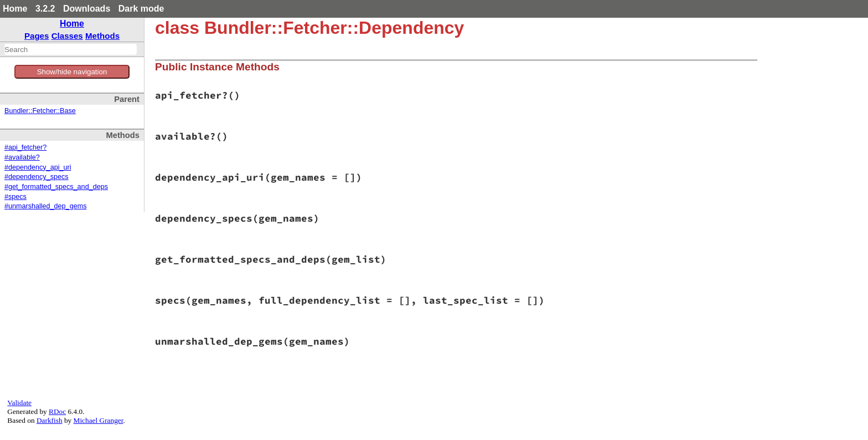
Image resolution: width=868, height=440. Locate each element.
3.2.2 (45, 9)
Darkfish (50, 420)
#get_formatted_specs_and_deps (56, 187)
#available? (22, 157)
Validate (19, 403)
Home (15, 9)
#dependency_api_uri (38, 167)
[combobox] (71, 49)
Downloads (87, 9)
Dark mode (141, 9)
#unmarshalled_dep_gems (45, 206)
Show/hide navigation (72, 72)
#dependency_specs (37, 177)
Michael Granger (99, 420)
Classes (67, 36)
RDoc (57, 411)
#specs (15, 197)
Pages (37, 36)
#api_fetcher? (25, 147)
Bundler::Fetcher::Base (40, 111)
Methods (102, 36)
